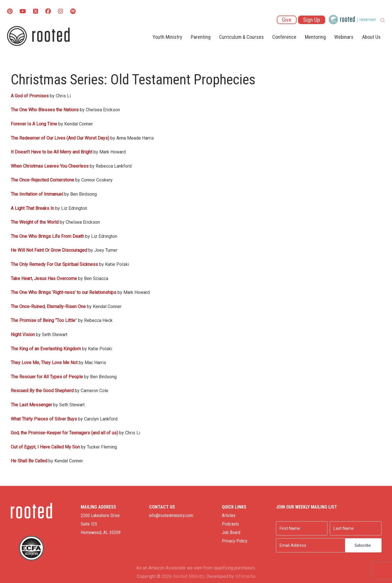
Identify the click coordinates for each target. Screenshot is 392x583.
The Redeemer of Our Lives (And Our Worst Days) (60, 138)
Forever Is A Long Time (34, 124)
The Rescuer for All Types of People (47, 377)
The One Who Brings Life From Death (47, 236)
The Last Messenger (31, 405)
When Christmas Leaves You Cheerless (50, 166)
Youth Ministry (167, 37)
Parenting (201, 37)
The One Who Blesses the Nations (45, 110)
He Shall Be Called (29, 461)
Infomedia (245, 576)
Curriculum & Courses (241, 37)
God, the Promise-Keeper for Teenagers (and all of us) (64, 433)
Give (287, 20)
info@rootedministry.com (171, 515)
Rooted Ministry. (189, 576)
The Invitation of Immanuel (37, 194)
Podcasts (230, 524)
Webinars (344, 37)
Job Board (231, 532)
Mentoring (315, 37)
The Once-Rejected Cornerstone (42, 180)
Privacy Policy (235, 541)
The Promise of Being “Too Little (43, 320)
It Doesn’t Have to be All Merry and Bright (52, 152)
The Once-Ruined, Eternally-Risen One (48, 307)
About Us (371, 37)
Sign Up (312, 20)
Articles (229, 515)
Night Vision (23, 335)
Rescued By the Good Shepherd (42, 391)
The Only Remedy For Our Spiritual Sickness (54, 264)
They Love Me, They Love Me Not (44, 363)
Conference (284, 37)
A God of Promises (30, 96)
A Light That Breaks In (32, 208)
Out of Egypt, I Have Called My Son (45, 447)
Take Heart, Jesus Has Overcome (44, 278)
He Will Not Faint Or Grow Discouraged (49, 250)
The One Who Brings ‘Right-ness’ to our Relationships (64, 292)
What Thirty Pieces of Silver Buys (44, 419)
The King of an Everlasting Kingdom (46, 349)
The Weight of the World (35, 222)
